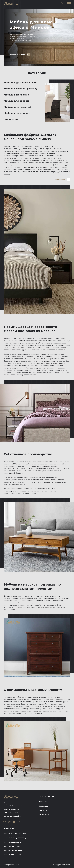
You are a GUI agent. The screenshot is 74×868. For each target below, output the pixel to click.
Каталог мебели (46, 797)
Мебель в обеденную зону (21, 89)
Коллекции (11, 119)
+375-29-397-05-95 (11, 810)
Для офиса (43, 802)
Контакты (43, 810)
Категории (9, 828)
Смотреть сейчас (17, 54)
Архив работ (44, 815)
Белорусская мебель (62, 865)
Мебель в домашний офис (21, 83)
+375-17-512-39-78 (11, 813)
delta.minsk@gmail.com (13, 816)
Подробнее (60, 179)
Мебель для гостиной (18, 107)
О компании (43, 806)
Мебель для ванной (16, 101)
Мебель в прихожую (17, 95)
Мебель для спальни (17, 113)
